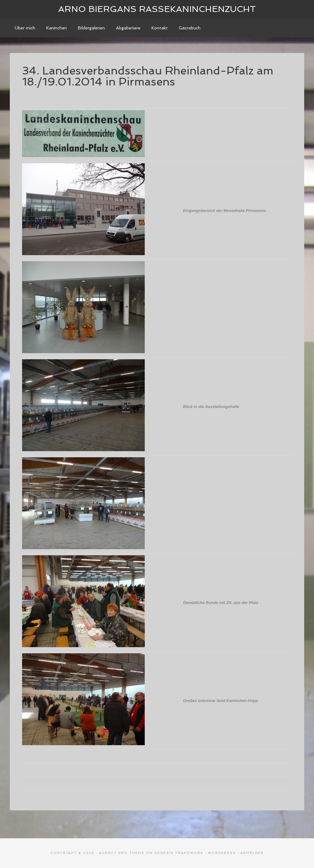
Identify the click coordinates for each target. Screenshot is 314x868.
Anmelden (252, 853)
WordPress (222, 853)
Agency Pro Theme (122, 853)
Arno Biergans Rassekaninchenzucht (157, 9)
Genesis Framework (179, 853)
